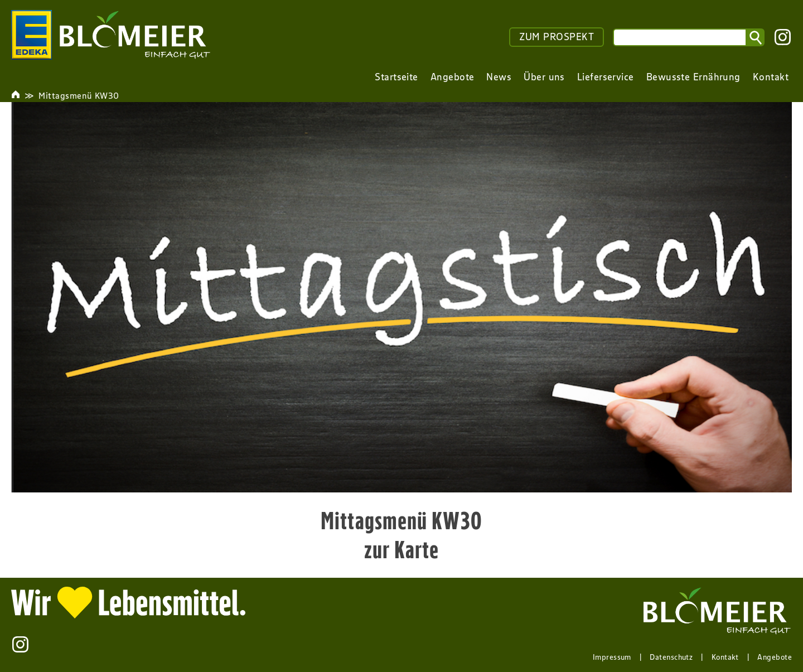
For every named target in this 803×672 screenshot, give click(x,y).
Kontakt (725, 657)
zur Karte (402, 549)
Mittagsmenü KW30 (79, 95)
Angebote (775, 657)
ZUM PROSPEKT (557, 37)
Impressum (612, 657)
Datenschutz (671, 657)
